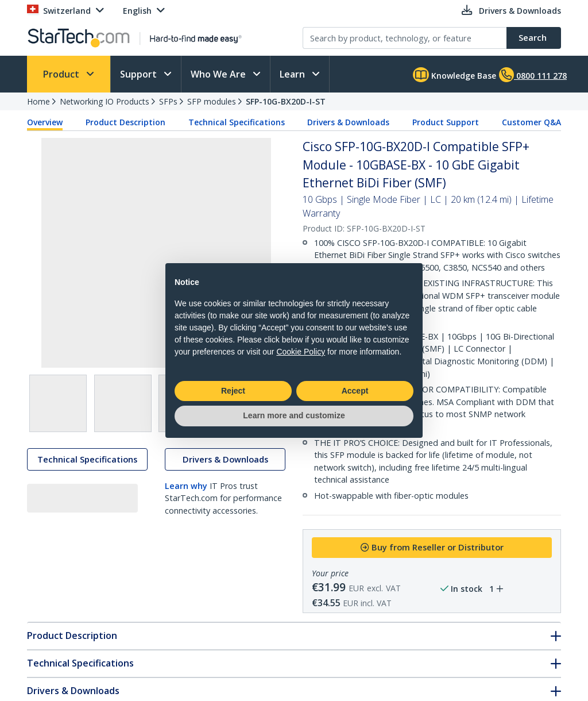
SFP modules (212, 101)
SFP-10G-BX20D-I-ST (286, 101)
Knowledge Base (454, 75)
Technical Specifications (237, 122)
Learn (293, 74)
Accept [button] (355, 391)
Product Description (125, 122)
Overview (45, 122)
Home (38, 101)
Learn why (186, 488)
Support (140, 74)
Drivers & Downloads (348, 122)
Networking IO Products (105, 101)
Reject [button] (233, 391)
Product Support (446, 122)
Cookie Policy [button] (301, 352)
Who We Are (219, 74)
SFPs (168, 101)
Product (62, 74)
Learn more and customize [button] (294, 415)
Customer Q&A (531, 122)
